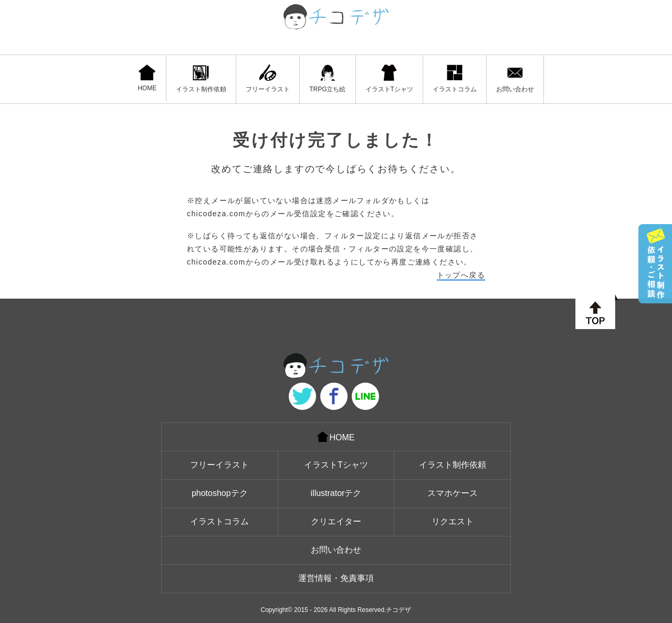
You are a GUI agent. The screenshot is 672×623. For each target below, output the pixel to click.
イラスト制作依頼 (201, 79)
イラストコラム (455, 79)
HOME (147, 78)
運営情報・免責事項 (336, 578)
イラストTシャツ (389, 79)
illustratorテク (336, 493)
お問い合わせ (515, 79)
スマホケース (453, 493)
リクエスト (453, 521)
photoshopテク (220, 493)
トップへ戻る (461, 275)
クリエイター (336, 521)
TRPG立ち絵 (327, 79)
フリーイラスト (268, 79)
